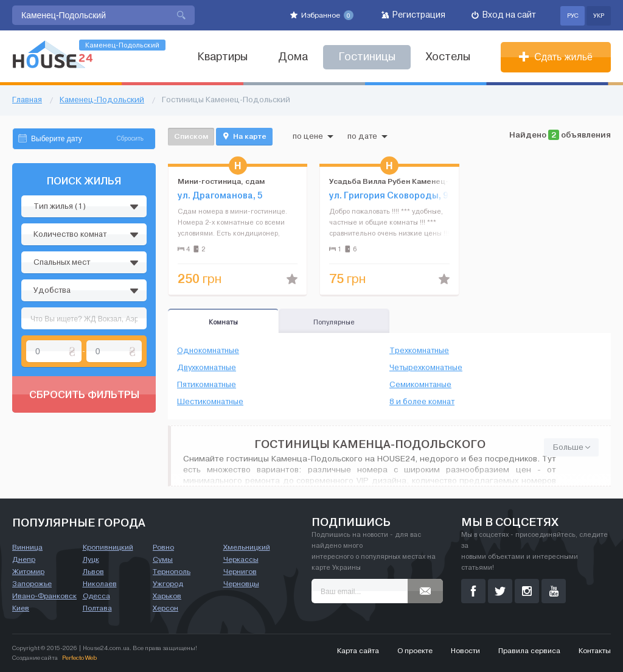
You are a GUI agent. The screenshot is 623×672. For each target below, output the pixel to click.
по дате (367, 136)
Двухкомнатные (207, 368)
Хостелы (448, 57)
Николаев (100, 584)
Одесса (96, 596)
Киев (21, 608)
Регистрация (413, 15)
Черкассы (241, 559)
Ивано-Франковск (44, 596)
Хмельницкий (247, 547)
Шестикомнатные (210, 402)
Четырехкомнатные (426, 368)
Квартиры (222, 57)
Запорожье (32, 584)
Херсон (165, 608)
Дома (293, 57)
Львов (93, 572)
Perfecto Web (79, 658)
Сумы (163, 559)
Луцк (91, 559)
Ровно (163, 547)
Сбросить (130, 138)
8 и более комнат (422, 402)
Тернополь (172, 572)
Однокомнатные (208, 351)
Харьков (167, 596)
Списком (191, 136)
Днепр (24, 559)
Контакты (595, 651)
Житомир (28, 572)
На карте (244, 136)
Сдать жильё (556, 57)
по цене (313, 136)
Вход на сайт (504, 15)
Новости (465, 651)
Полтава (97, 608)
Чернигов (240, 572)
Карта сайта (358, 651)
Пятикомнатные (207, 385)
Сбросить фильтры (84, 394)
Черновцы (241, 584)
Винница (27, 547)
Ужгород (168, 584)
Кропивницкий (108, 547)
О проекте (415, 651)
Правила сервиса (529, 651)
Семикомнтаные (420, 385)
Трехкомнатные (419, 351)
